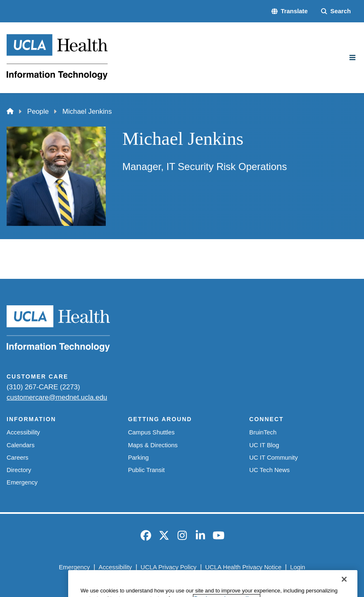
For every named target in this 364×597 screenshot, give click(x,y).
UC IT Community (274, 458)
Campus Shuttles (151, 432)
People (38, 111)
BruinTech (263, 432)
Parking (138, 458)
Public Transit (146, 470)
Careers (18, 458)
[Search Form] (336, 11)
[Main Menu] (352, 58)
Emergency (22, 482)
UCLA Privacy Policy (168, 567)
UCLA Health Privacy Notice (244, 567)
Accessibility (23, 432)
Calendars (21, 445)
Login (297, 567)
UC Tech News (269, 470)
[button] (290, 11)
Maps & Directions (153, 445)
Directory (19, 470)
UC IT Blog (264, 445)
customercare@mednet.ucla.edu (57, 397)
